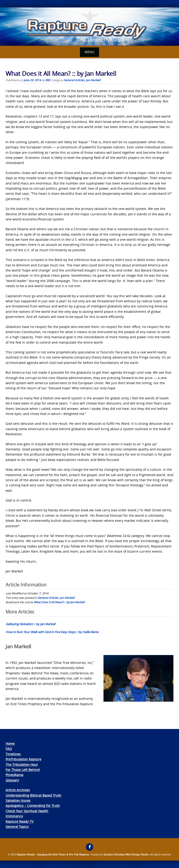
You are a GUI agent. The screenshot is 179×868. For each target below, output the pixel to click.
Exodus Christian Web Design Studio (126, 854)
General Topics (17, 827)
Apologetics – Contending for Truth (33, 806)
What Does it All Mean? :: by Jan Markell (59, 602)
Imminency (14, 816)
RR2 (48, 80)
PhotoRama (14, 775)
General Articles (74, 80)
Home (10, 744)
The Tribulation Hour (22, 765)
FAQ (9, 749)
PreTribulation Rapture (23, 759)
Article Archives (18, 790)
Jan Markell (93, 80)
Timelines (13, 754)
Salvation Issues (18, 800)
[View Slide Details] (89, 27)
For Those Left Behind (23, 770)
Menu (89, 52)
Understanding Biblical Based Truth (33, 795)
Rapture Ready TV (19, 821)
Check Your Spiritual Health (27, 811)
